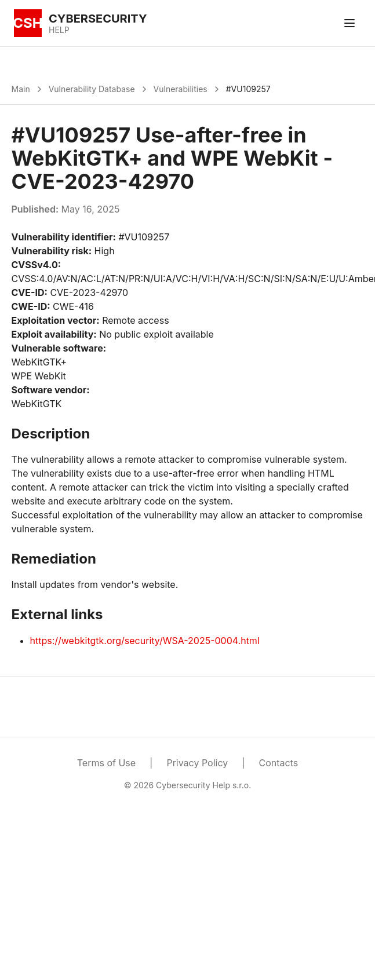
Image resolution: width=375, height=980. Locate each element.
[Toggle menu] (349, 23)
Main (21, 89)
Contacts (279, 763)
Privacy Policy (197, 763)
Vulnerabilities (181, 89)
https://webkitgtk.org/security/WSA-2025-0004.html (145, 641)
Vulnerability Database (92, 89)
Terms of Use (106, 763)
